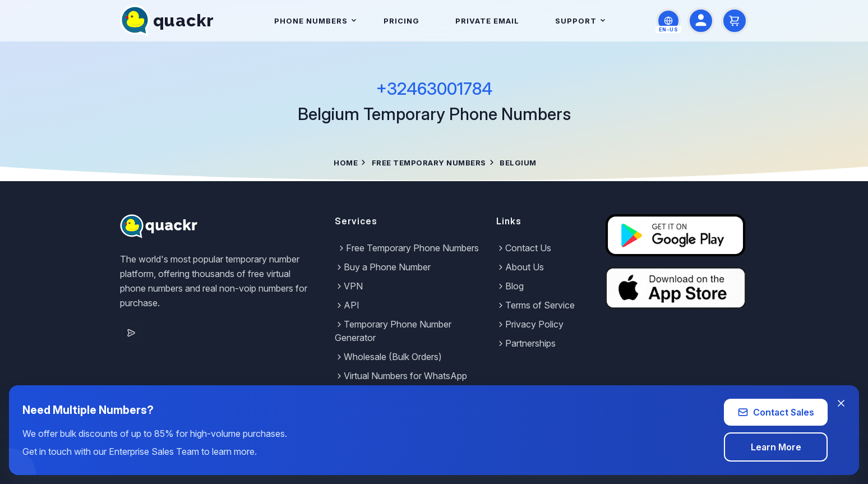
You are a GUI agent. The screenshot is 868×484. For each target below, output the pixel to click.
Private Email (487, 21)
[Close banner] (841, 403)
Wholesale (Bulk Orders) (388, 357)
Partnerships (526, 343)
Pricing (401, 21)
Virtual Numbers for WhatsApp (401, 376)
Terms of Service (535, 305)
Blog (510, 286)
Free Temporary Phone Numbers (408, 248)
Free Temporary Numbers (429, 163)
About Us (520, 267)
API (347, 305)
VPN (349, 286)
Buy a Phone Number (383, 267)
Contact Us (524, 248)
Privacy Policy (530, 324)
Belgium (518, 163)
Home (346, 163)
